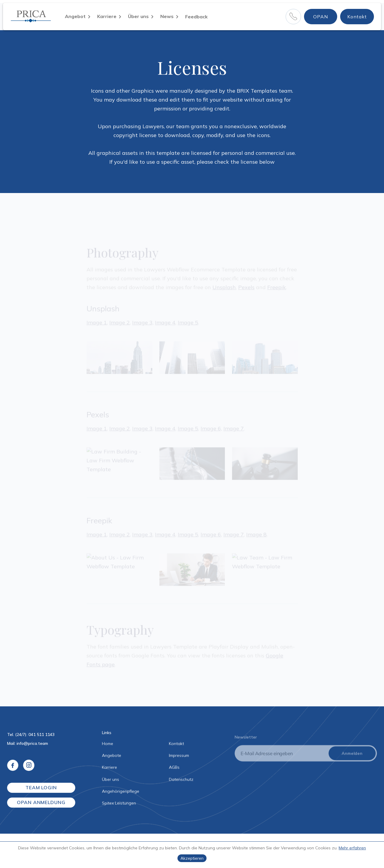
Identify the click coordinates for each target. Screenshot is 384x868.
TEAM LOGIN (41, 787)
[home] (33, 16)
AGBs (174, 769)
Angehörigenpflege (121, 793)
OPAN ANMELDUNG (41, 802)
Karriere (109, 769)
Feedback (196, 17)
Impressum (179, 757)
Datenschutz (181, 781)
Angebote (112, 757)
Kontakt (357, 17)
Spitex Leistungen (119, 805)
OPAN (321, 17)
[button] (77, 16)
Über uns (111, 781)
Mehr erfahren (352, 848)
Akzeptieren (192, 858)
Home (108, 745)
